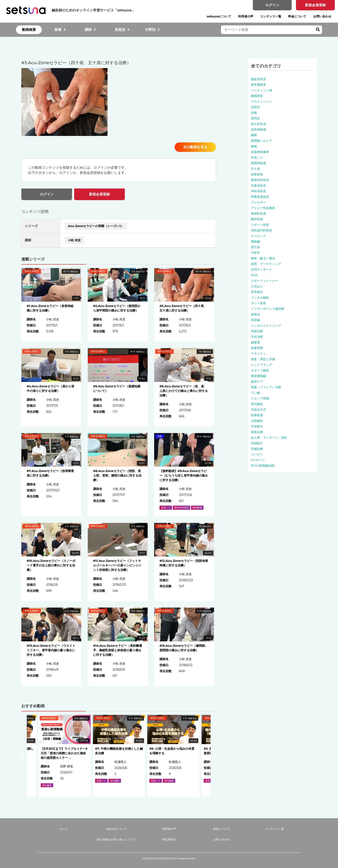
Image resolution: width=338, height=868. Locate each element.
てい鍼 (255, 393)
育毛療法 (257, 292)
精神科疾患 (258, 213)
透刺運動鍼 (258, 376)
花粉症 (255, 107)
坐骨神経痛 (258, 129)
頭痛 (254, 113)
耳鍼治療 (257, 449)
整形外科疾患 (260, 180)
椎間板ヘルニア (261, 141)
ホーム (64, 829)
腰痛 (254, 135)
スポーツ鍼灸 (260, 370)
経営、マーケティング (266, 264)
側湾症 (255, 118)
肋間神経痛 (258, 163)
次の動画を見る (195, 147)
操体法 (255, 314)
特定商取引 (169, 839)
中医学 (255, 253)
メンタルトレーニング (266, 326)
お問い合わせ (322, 16)
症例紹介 (257, 443)
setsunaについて (219, 16)
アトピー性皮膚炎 (263, 208)
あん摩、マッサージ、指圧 (269, 438)
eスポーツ (258, 460)
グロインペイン (261, 101)
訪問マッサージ (261, 270)
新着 (60, 30)
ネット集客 (258, 303)
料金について (297, 16)
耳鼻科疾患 (258, 185)
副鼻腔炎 (257, 174)
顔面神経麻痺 (260, 152)
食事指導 (257, 348)
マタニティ (258, 354)
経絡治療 (257, 432)
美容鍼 (255, 320)
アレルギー (258, 202)
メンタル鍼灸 (260, 298)
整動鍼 (255, 242)
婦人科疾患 (258, 124)
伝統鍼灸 (257, 421)
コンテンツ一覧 (271, 16)
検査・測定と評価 (263, 359)
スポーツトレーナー (264, 281)
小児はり (257, 286)
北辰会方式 (258, 410)
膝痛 (254, 146)
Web (254, 275)
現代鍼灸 (257, 404)
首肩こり (257, 157)
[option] (119, 756)
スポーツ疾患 (260, 225)
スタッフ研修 (260, 398)
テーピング (258, 236)
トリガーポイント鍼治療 (268, 309)
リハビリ (257, 454)
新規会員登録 (315, 5)
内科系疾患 (258, 191)
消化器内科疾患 (261, 230)
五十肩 (255, 169)
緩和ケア (257, 382)
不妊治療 (257, 337)
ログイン (272, 5)
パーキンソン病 (261, 90)
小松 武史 (74, 240)
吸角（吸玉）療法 (263, 258)
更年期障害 (258, 85)
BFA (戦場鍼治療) (263, 466)
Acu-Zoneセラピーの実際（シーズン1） (96, 226)
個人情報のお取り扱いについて (116, 839)
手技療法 (257, 426)
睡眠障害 (257, 96)
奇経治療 (257, 331)
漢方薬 (255, 247)
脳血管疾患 (258, 79)
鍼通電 (255, 342)
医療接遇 (257, 415)
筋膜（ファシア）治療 (266, 387)
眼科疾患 (257, 219)
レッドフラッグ (261, 365)
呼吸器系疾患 (260, 197)
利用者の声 (246, 16)
